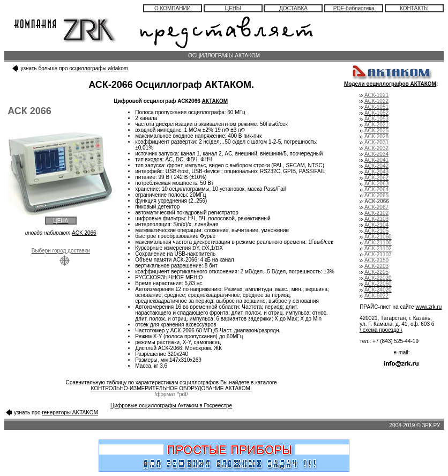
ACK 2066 (84, 233)
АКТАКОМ (215, 101)
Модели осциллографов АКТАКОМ (390, 84)
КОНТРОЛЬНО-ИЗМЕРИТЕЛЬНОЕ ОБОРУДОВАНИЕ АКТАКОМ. (171, 388)
